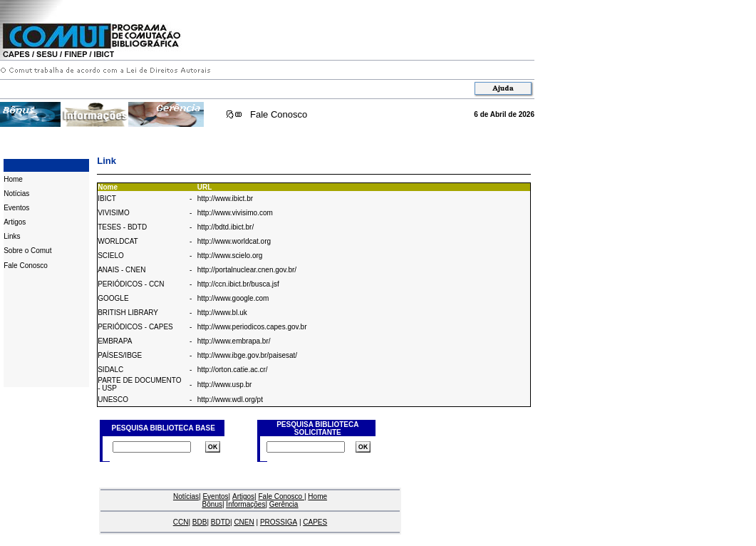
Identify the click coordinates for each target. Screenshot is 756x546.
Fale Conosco (279, 114)
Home (13, 179)
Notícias (16, 194)
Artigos (15, 222)
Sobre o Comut (27, 251)
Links (12, 236)
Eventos (16, 208)
